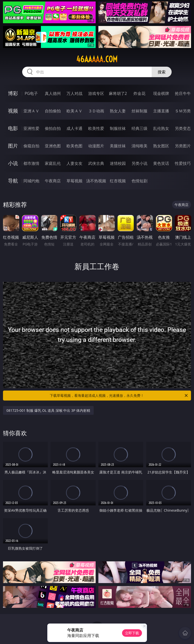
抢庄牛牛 (183, 93)
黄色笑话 (161, 163)
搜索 (162, 72)
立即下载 (132, 633)
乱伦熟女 (161, 128)
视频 (13, 111)
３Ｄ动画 (96, 111)
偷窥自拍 (31, 146)
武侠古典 (96, 163)
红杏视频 (118, 181)
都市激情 (31, 163)
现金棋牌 (161, 93)
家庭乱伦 (53, 163)
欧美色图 (74, 146)
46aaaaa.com (97, 59)
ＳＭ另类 (183, 111)
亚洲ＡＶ (31, 111)
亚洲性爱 (31, 128)
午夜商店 (53, 181)
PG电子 (31, 93)
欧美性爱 (96, 128)
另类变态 (183, 128)
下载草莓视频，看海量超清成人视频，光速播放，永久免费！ (119, 396)
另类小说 (139, 163)
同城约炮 (31, 181)
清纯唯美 (139, 146)
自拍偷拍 (53, 111)
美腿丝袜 (118, 146)
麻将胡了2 (118, 93)
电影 (13, 128)
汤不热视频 (96, 181)
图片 (13, 146)
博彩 (13, 93)
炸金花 (139, 93)
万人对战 (74, 93)
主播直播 (161, 111)
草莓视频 (74, 181)
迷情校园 (118, 163)
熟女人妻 (118, 111)
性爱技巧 (183, 163)
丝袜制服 (139, 111)
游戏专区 (96, 93)
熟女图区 (161, 146)
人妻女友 (74, 163)
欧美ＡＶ (74, 111)
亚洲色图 (53, 146)
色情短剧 (139, 181)
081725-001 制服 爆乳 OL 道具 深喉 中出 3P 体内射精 (48, 410)
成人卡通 (74, 128)
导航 (13, 181)
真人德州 (53, 93)
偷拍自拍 (53, 128)
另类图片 (183, 146)
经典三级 (139, 128)
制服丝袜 (118, 128)
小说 (13, 163)
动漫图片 (96, 146)
